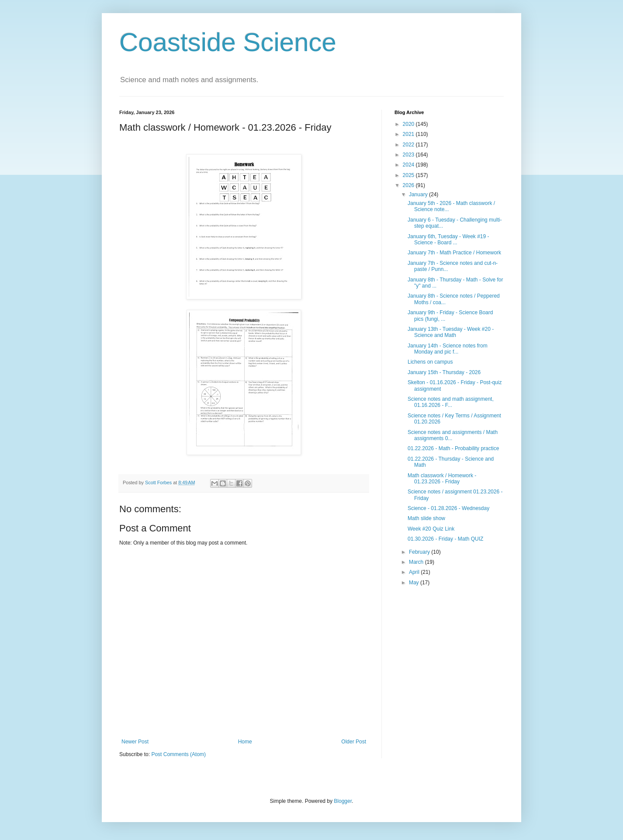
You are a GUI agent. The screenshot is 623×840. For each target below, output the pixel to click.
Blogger (343, 801)
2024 (409, 165)
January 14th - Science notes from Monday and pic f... (448, 349)
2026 (409, 185)
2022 (409, 145)
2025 (409, 175)
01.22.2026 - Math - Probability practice (453, 448)
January (419, 194)
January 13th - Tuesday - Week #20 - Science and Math (451, 332)
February (420, 552)
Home (245, 742)
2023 (409, 155)
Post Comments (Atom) (178, 754)
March (417, 562)
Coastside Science (228, 42)
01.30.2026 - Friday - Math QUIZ (445, 539)
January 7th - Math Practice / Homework (454, 253)
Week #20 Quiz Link (431, 529)
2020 (409, 124)
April (415, 572)
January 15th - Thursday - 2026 (444, 372)
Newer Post (135, 742)
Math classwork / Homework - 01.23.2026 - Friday (442, 479)
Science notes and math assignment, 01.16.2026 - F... (451, 402)
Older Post (354, 742)
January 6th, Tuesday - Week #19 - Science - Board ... (448, 240)
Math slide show (426, 518)
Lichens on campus (430, 362)
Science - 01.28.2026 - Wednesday (448, 508)
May (415, 583)
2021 (409, 134)
